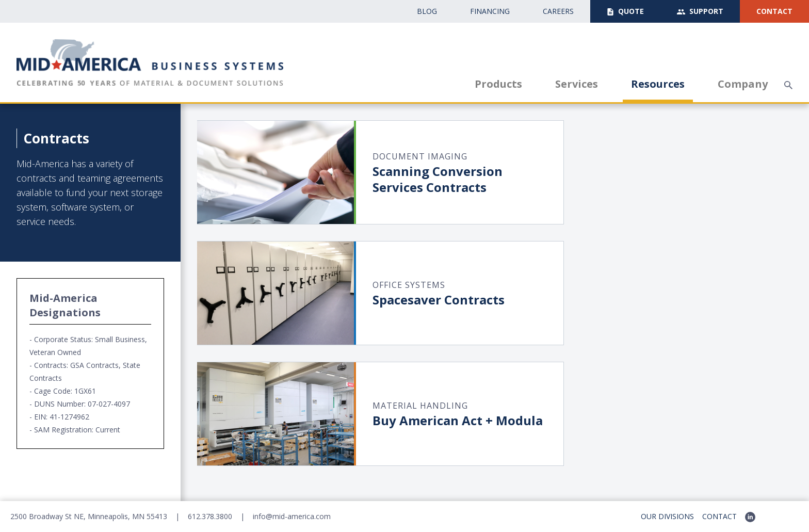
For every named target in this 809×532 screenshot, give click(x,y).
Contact (774, 11)
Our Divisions (667, 516)
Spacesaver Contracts (439, 300)
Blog (427, 11)
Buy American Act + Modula (458, 420)
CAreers (558, 11)
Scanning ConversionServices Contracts (438, 179)
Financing (490, 11)
